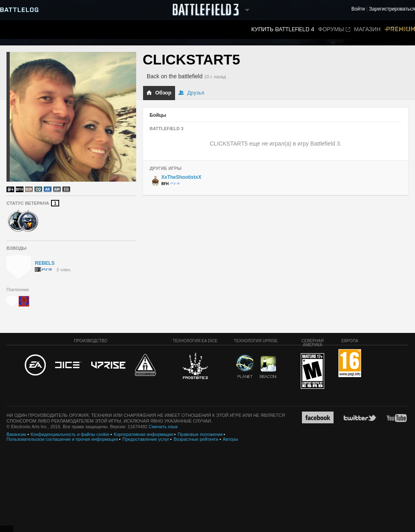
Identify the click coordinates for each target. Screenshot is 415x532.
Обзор (159, 93)
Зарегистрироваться (392, 9)
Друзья (191, 93)
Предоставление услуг (146, 439)
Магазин (367, 29)
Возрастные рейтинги (196, 439)
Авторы (231, 439)
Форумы (334, 29)
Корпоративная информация (144, 434)
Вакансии (16, 434)
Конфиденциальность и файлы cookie (70, 434)
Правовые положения (200, 434)
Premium (400, 29)
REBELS (45, 263)
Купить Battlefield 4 (283, 29)
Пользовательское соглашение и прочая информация (62, 439)
